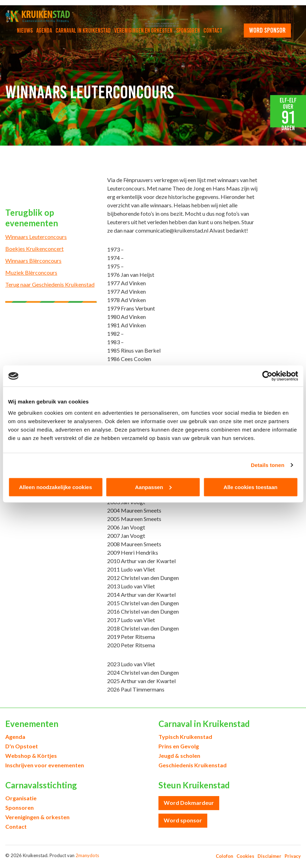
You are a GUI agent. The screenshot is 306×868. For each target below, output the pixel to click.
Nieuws (25, 31)
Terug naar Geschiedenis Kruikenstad (50, 284)
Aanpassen (153, 487)
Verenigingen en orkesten (143, 31)
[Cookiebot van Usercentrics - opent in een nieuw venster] (267, 376)
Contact (213, 31)
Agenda (44, 31)
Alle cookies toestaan (250, 487)
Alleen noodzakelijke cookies (56, 487)
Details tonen (268, 465)
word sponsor (267, 30)
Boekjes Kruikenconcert (34, 249)
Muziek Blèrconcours (31, 272)
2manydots (87, 855)
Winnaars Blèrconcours (33, 261)
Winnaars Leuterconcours (36, 237)
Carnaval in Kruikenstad (83, 31)
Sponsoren (188, 31)
